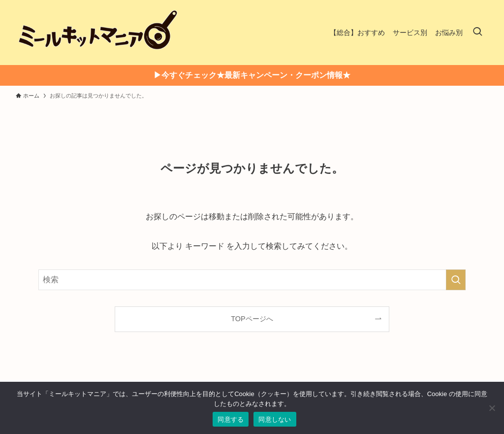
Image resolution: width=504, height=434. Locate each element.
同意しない (275, 419)
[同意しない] (492, 408)
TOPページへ (252, 319)
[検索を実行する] (456, 280)
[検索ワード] (252, 280)
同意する (231, 419)
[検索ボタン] (477, 33)
